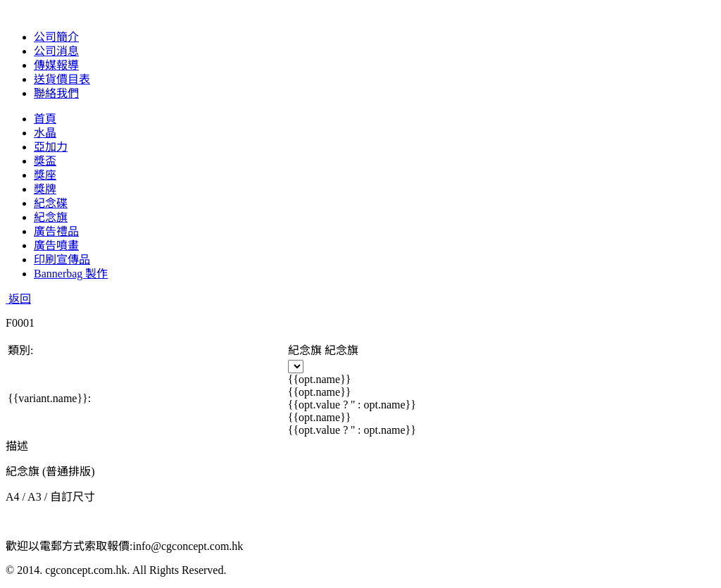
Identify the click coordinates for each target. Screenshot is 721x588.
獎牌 (45, 189)
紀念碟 (51, 203)
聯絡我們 (56, 93)
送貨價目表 (62, 79)
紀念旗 (51, 217)
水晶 (45, 133)
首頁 (45, 119)
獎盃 (45, 161)
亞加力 (51, 147)
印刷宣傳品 (62, 259)
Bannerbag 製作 (71, 274)
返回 (18, 299)
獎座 (45, 175)
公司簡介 (56, 37)
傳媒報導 (56, 65)
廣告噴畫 (56, 245)
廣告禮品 (56, 231)
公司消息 (56, 51)
